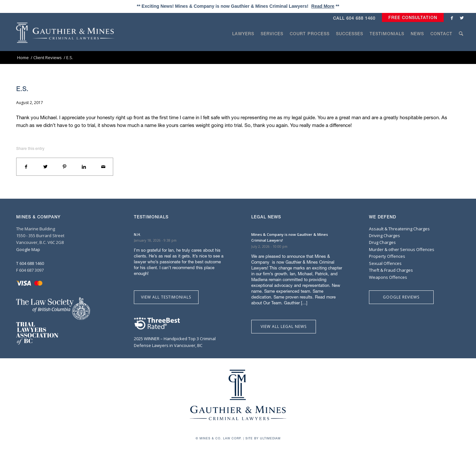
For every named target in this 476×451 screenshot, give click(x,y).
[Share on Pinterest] (65, 167)
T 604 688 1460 (30, 263)
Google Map (28, 249)
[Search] (461, 46)
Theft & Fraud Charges (391, 270)
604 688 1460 (361, 18)
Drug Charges (382, 242)
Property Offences (387, 256)
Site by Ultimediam (263, 438)
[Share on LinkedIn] (84, 167)
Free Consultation (413, 18)
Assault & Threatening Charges (399, 229)
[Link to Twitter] (462, 18)
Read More (323, 6)
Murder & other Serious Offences (402, 249)
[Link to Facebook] (452, 18)
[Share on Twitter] (46, 167)
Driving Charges (384, 236)
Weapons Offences (388, 277)
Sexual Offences (385, 263)
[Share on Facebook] (26, 167)
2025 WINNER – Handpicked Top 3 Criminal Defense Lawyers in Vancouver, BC (175, 338)
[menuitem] (411, 18)
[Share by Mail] (103, 167)
